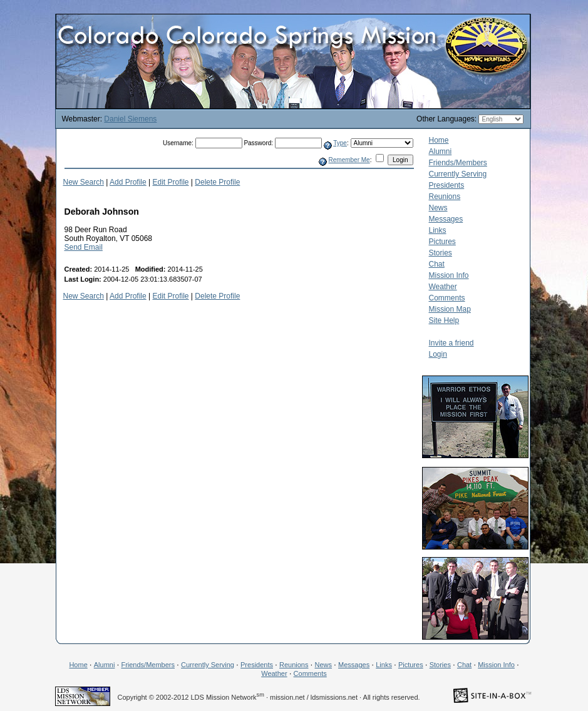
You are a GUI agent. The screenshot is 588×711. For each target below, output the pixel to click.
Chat (437, 264)
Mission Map (450, 309)
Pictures (442, 242)
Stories (441, 253)
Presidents (447, 185)
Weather (443, 287)
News (438, 208)
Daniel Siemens (130, 119)
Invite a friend (451, 343)
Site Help (444, 320)
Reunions (445, 197)
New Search (84, 182)
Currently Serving (458, 174)
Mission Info (449, 275)
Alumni (441, 151)
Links (438, 230)
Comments (447, 298)
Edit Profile (171, 182)
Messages (446, 219)
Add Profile (128, 182)
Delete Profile (217, 182)
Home (439, 140)
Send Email (84, 247)
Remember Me (349, 160)
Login (438, 354)
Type (340, 143)
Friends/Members (458, 163)
